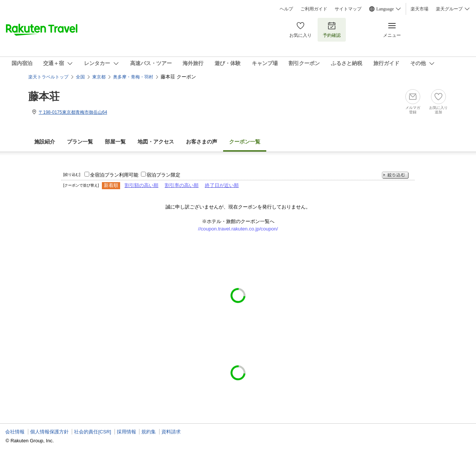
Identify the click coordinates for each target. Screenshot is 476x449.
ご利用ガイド (314, 9)
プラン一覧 (80, 142)
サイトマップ (348, 9)
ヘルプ (286, 9)
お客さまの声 (202, 142)
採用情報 (126, 432)
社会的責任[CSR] (93, 432)
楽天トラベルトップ (48, 77)
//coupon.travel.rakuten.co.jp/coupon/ (238, 229)
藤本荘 (44, 96)
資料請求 (171, 432)
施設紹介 (45, 142)
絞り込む (395, 175)
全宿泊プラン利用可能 (114, 175)
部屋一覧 (115, 142)
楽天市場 (419, 9)
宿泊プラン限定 (163, 175)
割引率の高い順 (182, 185)
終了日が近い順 (222, 185)
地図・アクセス (156, 142)
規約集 (149, 432)
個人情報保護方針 (49, 432)
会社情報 (15, 432)
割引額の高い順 (141, 185)
